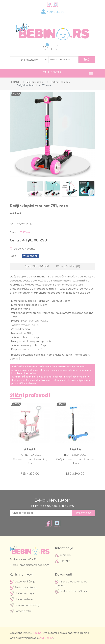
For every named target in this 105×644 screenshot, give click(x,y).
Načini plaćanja (22, 593)
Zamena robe (21, 611)
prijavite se (84, 513)
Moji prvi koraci (35, 82)
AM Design (46, 638)
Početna (15, 82)
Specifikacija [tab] (37, 266)
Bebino (37, 633)
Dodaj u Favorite (23, 249)
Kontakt (62, 561)
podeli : (14, 256)
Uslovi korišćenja (22, 582)
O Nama (63, 555)
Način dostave (21, 599)
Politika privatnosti (23, 588)
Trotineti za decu (60, 82)
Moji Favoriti (52, 48)
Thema (25, 232)
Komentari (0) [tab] (68, 266)
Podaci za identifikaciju (72, 591)
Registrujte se (53, 12)
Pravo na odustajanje (25, 605)
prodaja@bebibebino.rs (24, 383)
